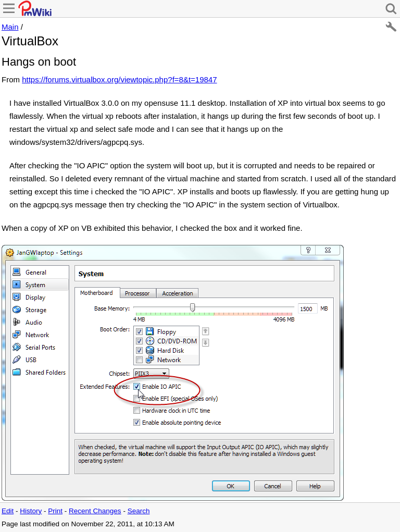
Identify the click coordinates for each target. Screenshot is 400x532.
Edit (8, 511)
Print (55, 511)
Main (10, 27)
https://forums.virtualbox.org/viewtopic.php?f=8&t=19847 (119, 79)
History (31, 511)
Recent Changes (95, 511)
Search (139, 511)
